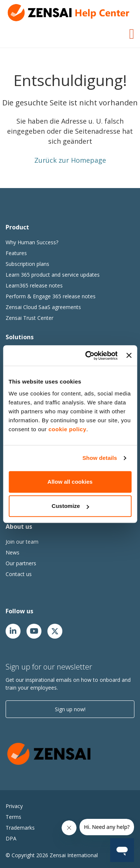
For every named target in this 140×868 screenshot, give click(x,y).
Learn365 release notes (34, 285)
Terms (13, 817)
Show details (100, 458)
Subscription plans (27, 264)
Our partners (21, 563)
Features (16, 253)
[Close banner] (129, 356)
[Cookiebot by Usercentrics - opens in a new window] (88, 356)
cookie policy (68, 429)
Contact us (19, 574)
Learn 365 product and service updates (53, 275)
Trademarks (20, 828)
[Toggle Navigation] (132, 33)
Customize (70, 506)
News (13, 552)
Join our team (22, 542)
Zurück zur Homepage (70, 160)
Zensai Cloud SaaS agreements (43, 307)
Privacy (14, 806)
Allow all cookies (70, 482)
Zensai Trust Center (29, 318)
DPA (11, 838)
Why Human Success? (32, 242)
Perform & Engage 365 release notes (51, 296)
